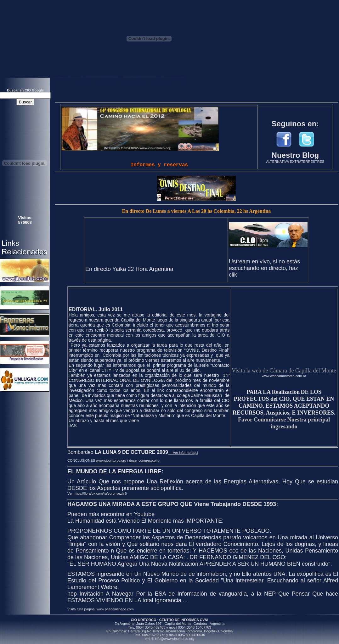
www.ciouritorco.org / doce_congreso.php (128, 460)
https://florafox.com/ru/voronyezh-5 (100, 493)
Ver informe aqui (183, 453)
